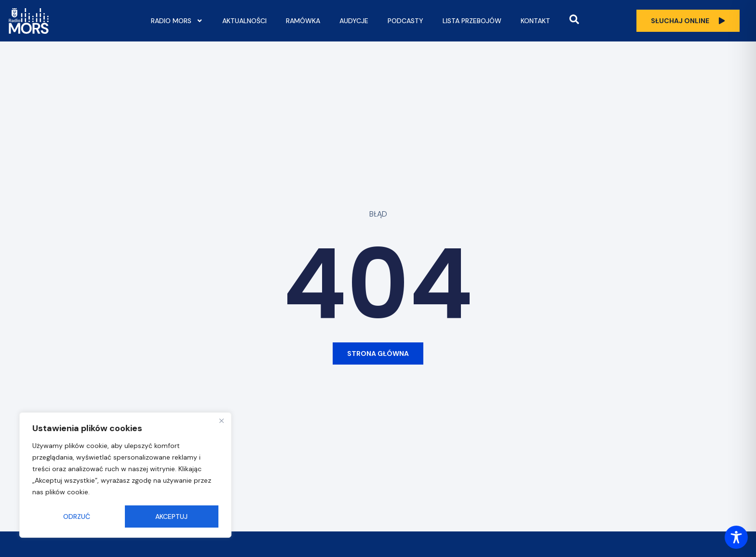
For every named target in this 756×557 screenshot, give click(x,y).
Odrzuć (77, 516)
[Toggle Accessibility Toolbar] (736, 537)
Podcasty (405, 21)
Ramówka (303, 21)
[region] (125, 475)
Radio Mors (177, 21)
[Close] (221, 421)
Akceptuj (171, 516)
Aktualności (244, 21)
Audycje (354, 21)
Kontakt (535, 21)
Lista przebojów (472, 21)
